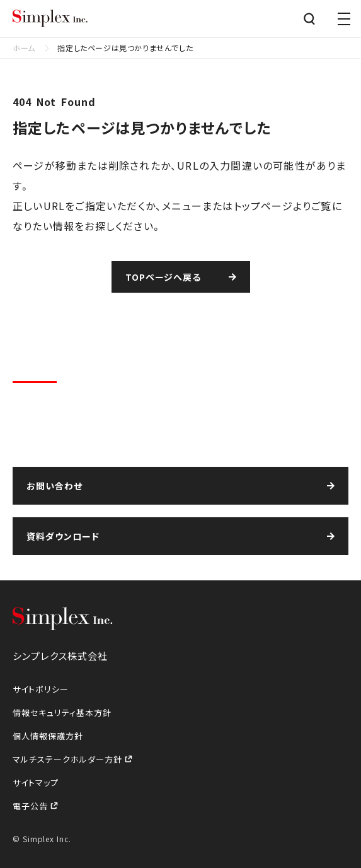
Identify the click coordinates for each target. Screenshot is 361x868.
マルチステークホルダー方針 (69, 759)
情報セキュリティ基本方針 (62, 713)
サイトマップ (36, 783)
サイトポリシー (41, 689)
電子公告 (32, 806)
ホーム (24, 48)
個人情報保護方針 (48, 736)
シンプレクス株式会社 (50, 19)
